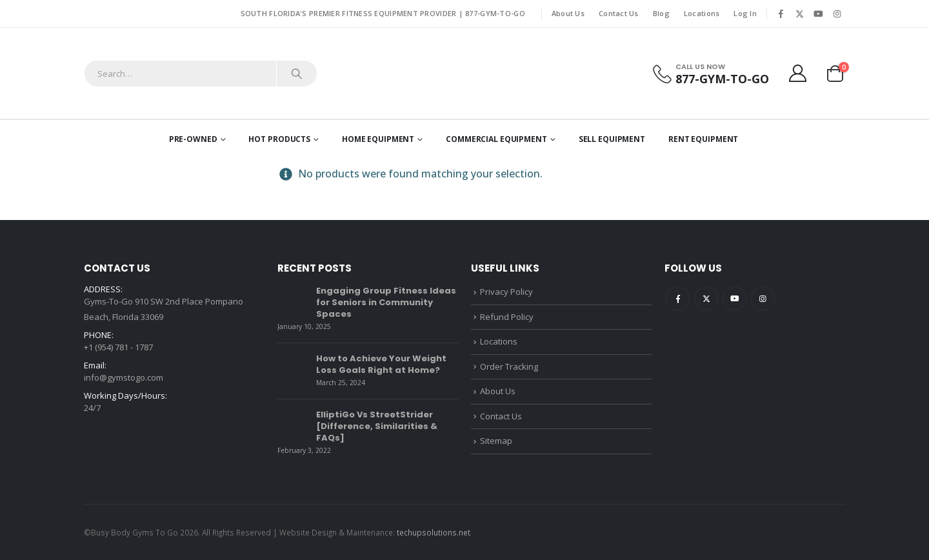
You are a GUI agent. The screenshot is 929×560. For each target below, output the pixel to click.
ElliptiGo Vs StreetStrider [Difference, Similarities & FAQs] (377, 426)
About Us (568, 13)
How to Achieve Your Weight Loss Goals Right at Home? (381, 364)
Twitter (706, 298)
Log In (745, 13)
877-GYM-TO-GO (495, 13)
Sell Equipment (612, 139)
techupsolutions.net (434, 532)
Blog (661, 13)
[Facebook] (781, 14)
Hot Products (279, 139)
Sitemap (496, 441)
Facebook (678, 298)
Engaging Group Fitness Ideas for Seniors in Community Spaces (386, 302)
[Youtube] (818, 14)
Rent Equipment (703, 139)
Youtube (734, 298)
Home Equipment (378, 139)
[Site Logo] (465, 73)
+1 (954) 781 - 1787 (118, 347)
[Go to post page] (294, 300)
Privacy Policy (506, 292)
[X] (799, 14)
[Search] (297, 74)
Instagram (763, 298)
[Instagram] (837, 14)
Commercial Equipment (496, 139)
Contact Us (619, 13)
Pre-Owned (193, 139)
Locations (702, 13)
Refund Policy (507, 317)
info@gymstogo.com (124, 377)
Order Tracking (509, 366)
